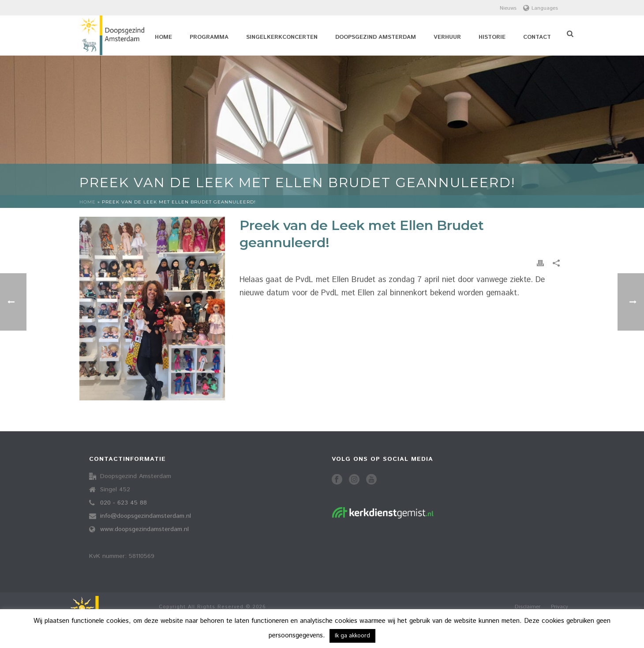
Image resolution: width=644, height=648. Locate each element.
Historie (492, 37)
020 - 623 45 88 (124, 503)
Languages (541, 8)
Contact (537, 37)
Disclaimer (528, 607)
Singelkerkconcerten (282, 37)
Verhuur (447, 37)
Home (163, 37)
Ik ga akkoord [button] (352, 636)
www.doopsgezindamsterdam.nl (144, 529)
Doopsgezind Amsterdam (376, 37)
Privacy (560, 607)
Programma (209, 37)
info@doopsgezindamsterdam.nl (146, 516)
